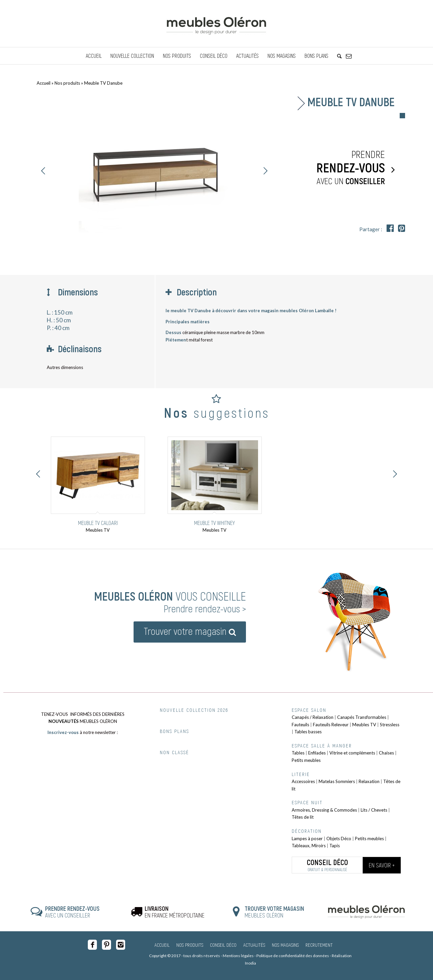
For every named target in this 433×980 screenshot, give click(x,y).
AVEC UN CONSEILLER (72, 912)
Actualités (254, 945)
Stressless (390, 725)
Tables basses (308, 732)
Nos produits (67, 83)
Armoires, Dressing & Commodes (324, 810)
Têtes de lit (303, 817)
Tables (298, 753)
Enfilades (317, 753)
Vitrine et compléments (352, 753)
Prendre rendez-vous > (205, 608)
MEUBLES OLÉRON (274, 912)
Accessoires (303, 781)
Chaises (386, 753)
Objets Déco (339, 839)
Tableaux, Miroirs (309, 846)
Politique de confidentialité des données (293, 956)
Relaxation (369, 781)
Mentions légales (238, 956)
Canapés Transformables (362, 717)
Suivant (265, 171)
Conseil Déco (223, 945)
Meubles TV (364, 725)
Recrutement (319, 945)
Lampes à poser (307, 839)
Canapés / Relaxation (313, 717)
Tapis (335, 846)
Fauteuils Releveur (331, 725)
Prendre (343, 168)
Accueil (44, 83)
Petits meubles (306, 760)
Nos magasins (285, 945)
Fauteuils (300, 725)
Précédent (43, 171)
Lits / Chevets (374, 810)
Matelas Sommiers (337, 781)
